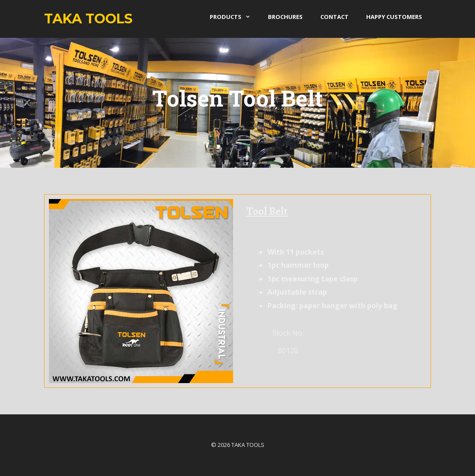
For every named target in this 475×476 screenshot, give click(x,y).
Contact (334, 17)
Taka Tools (88, 19)
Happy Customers (394, 17)
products (234, 17)
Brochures (285, 17)
